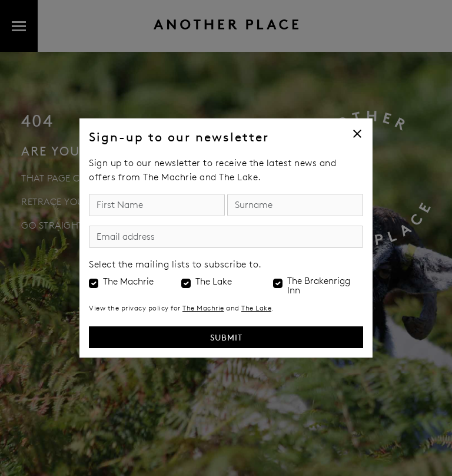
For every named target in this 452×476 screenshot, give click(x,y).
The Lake (214, 282)
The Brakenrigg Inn (319, 286)
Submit (226, 337)
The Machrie (128, 282)
